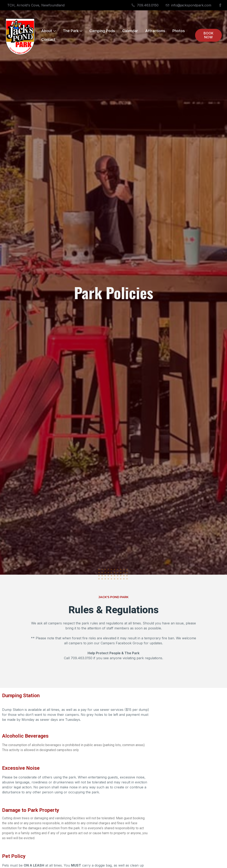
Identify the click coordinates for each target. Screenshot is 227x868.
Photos (179, 31)
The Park (73, 31)
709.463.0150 (145, 5)
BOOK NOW (209, 35)
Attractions (155, 31)
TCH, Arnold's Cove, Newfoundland (36, 5)
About (48, 31)
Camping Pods (102, 31)
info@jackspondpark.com (189, 5)
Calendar (130, 31)
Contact (48, 39)
